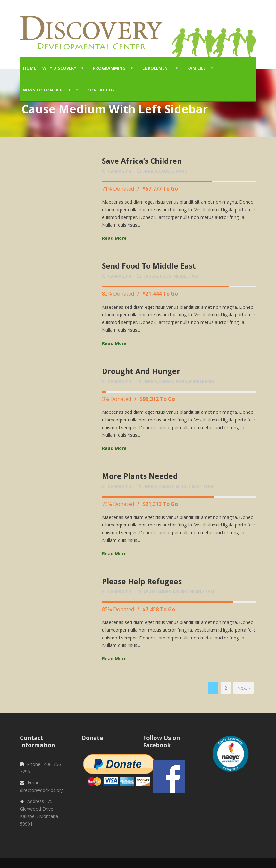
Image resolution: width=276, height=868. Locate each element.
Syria (209, 486)
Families (197, 68)
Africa (150, 171)
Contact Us (101, 90)
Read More (114, 238)
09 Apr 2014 (120, 171)
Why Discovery (59, 68)
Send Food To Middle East (149, 266)
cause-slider (157, 591)
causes (166, 171)
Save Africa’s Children (142, 161)
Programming (109, 68)
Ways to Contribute (47, 90)
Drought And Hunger (141, 371)
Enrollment (156, 68)
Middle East (186, 276)
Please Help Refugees (142, 581)
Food (181, 171)
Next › (243, 688)
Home (29, 68)
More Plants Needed (140, 476)
